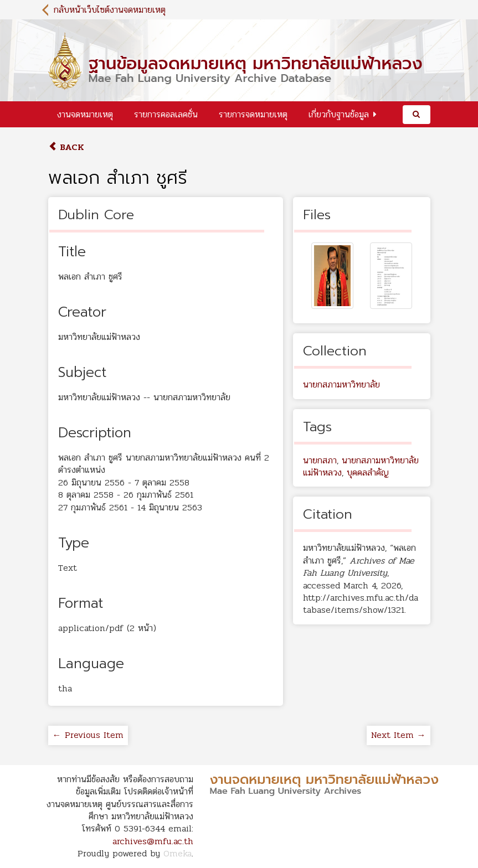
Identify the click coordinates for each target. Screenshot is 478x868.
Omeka (178, 853)
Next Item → (399, 735)
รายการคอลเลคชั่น (166, 114)
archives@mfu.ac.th (153, 841)
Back (66, 147)
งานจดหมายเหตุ (85, 114)
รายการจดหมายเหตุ (253, 114)
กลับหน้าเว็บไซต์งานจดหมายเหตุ (110, 10)
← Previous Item (88, 735)
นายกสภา (320, 460)
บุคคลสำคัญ (368, 472)
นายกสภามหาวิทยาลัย (341, 384)
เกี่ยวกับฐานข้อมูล (339, 114)
